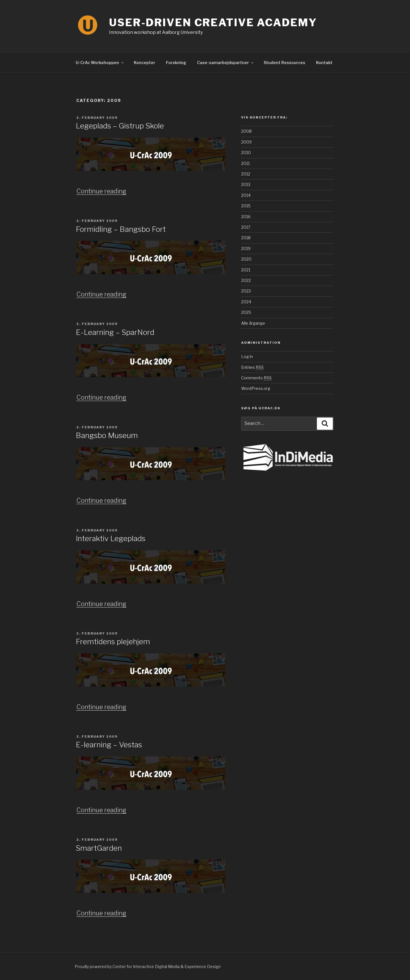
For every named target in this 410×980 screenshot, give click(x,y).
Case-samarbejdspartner (226, 63)
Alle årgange (253, 323)
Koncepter (144, 63)
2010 (246, 153)
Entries (252, 367)
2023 (246, 291)
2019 (246, 248)
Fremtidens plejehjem (113, 642)
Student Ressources (284, 63)
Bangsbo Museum (107, 435)
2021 (246, 270)
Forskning (176, 63)
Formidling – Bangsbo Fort (121, 229)
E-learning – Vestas (109, 745)
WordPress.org (256, 388)
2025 (246, 312)
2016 (246, 217)
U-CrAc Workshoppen (100, 63)
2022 (246, 280)
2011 (245, 163)
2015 (246, 206)
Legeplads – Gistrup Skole (120, 126)
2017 (246, 227)
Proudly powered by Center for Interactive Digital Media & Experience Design (148, 966)
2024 (246, 302)
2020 (246, 259)
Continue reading (101, 191)
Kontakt (324, 63)
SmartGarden (99, 848)
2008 (246, 131)
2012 (246, 174)
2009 (246, 142)
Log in (247, 356)
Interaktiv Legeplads (111, 538)
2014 (246, 195)
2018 (246, 238)
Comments (256, 378)
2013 (246, 184)
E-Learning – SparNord (115, 332)
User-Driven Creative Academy (213, 22)
